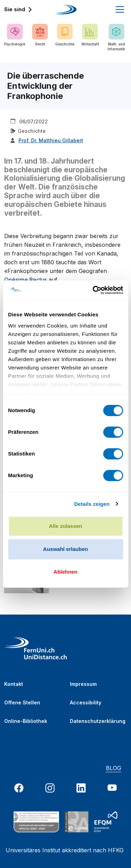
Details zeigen (92, 504)
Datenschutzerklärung (98, 721)
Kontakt (14, 684)
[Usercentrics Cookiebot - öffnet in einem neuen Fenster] (93, 290)
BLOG (114, 768)
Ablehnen (65, 572)
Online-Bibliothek (26, 721)
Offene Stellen (22, 702)
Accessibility (86, 702)
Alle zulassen (65, 526)
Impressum (83, 684)
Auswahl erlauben (65, 549)
